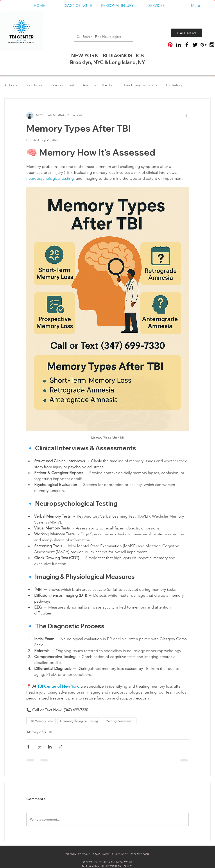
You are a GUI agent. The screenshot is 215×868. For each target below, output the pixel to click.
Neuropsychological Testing (79, 721)
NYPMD (71, 854)
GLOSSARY (120, 854)
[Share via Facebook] (28, 747)
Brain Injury (34, 85)
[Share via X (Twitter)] (39, 747)
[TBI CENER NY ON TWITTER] (195, 45)
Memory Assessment (120, 721)
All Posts (11, 85)
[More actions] (186, 115)
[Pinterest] (170, 45)
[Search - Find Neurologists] (103, 37)
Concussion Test (62, 85)
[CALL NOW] (187, 33)
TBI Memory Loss (41, 721)
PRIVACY (84, 854)
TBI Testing (174, 85)
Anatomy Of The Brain (99, 85)
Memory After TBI (39, 732)
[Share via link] (61, 747)
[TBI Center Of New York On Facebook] (187, 45)
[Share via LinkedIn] (50, 747)
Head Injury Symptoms (140, 85)
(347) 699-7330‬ (140, 854)
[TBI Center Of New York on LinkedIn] (178, 45)
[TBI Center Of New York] (212, 45)
